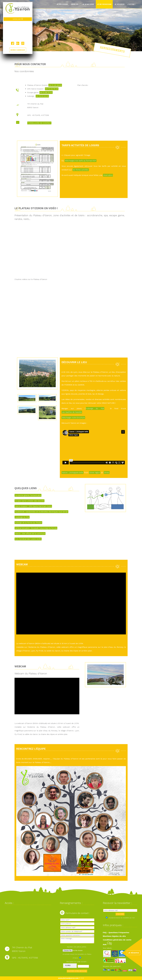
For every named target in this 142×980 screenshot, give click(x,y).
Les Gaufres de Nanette (72, 412)
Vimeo (107, 473)
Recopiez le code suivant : (77, 962)
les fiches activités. (81, 170)
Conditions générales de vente (117, 940)
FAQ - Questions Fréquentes (116, 932)
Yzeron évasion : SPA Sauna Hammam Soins (33, 506)
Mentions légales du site (114, 936)
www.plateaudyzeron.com (68, 978)
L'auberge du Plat (22, 517)
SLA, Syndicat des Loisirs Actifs (28, 539)
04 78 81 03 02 (42, 96)
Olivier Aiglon (95, 473)
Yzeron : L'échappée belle (73, 473)
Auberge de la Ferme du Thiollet (28, 523)
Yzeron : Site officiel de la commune (30, 534)
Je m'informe (88, 4)
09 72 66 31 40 (46, 92)
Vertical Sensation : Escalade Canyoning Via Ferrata (36, 528)
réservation (108, 175)
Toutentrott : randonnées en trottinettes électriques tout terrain (41, 512)
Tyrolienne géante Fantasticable (28, 495)
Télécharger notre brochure (73, 418)
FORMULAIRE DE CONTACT (39, 123)
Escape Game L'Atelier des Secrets (30, 501)
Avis (107, 944)
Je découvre (62, 4)
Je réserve (119, 4)
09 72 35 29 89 (55, 85)
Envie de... (75, 4)
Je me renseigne (104, 4)
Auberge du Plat (95, 408)
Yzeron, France (18, 31)
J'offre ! (131, 4)
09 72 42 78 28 (52, 89)
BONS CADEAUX (18, 50)
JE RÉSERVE (134, 953)
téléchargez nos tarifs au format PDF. (81, 161)
